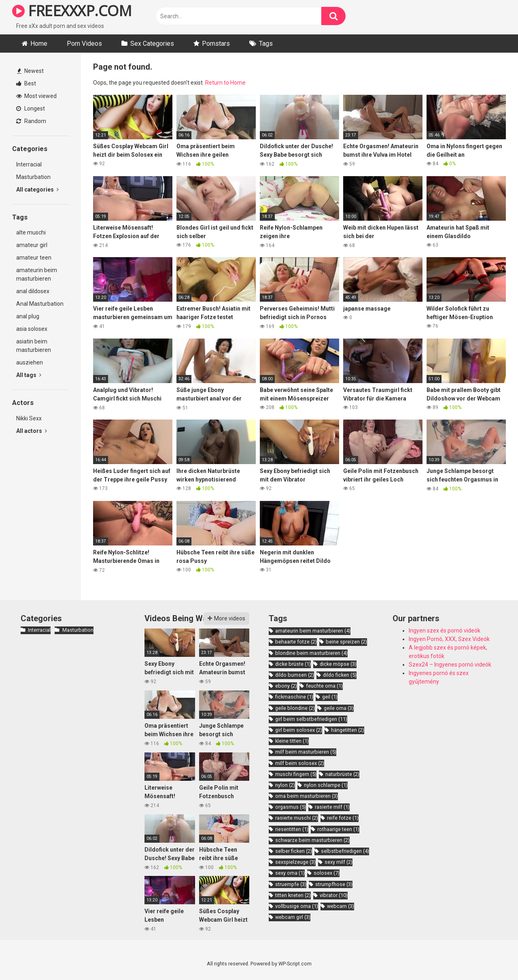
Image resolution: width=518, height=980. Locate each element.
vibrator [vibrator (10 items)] (334, 895)
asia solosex (32, 329)
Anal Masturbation (40, 304)
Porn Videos (84, 44)
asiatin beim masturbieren (34, 346)
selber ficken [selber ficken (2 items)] (294, 851)
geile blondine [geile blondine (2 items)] (295, 708)
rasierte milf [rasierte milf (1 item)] (332, 807)
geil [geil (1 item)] (330, 697)
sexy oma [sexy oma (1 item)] (290, 873)
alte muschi (31, 232)
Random (31, 121)
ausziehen (30, 362)
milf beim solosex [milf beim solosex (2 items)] (300, 763)
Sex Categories (152, 44)
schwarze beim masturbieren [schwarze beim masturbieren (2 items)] (312, 840)
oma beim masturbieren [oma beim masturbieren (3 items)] (307, 796)
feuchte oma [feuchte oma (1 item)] (324, 686)
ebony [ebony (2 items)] (286, 686)
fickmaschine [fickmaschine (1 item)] (294, 697)
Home (39, 44)
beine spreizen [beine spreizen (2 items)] (346, 642)
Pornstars (216, 44)
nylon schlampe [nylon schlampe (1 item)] (326, 785)
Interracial (29, 164)
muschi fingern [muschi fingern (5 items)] (296, 774)
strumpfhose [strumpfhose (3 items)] (334, 884)
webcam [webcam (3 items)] (341, 906)
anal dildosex (33, 291)
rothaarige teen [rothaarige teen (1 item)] (338, 829)
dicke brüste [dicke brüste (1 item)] (293, 664)
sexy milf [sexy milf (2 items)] (339, 862)
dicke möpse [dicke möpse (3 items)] (338, 664)
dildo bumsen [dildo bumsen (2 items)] (295, 675)
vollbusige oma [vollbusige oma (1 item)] (297, 906)
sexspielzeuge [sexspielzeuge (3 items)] (295, 862)
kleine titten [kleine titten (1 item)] (292, 741)
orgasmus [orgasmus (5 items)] (291, 807)
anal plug (28, 316)
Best (26, 83)
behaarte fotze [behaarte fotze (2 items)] (296, 642)
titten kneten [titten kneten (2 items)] (293, 895)
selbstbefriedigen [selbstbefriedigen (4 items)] (345, 851)
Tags (266, 44)
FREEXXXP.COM (72, 11)
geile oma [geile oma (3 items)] (339, 708)
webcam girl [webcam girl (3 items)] (293, 917)
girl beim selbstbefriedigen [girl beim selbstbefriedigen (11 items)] (311, 719)
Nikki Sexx (29, 418)
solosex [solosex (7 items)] (327, 873)
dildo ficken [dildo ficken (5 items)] (340, 675)
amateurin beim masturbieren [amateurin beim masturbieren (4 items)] (313, 631)
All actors (32, 431)
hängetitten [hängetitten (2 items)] (348, 730)
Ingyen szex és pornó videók (445, 631)
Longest (31, 109)
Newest (30, 71)
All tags (29, 375)
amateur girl (32, 245)
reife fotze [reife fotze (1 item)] (343, 818)
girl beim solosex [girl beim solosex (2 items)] (299, 730)
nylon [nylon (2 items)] (285, 785)
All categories (37, 190)
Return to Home (225, 83)
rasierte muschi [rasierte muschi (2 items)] (297, 818)
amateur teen (34, 258)
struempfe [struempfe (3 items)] (291, 884)
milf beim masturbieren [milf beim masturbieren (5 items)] (306, 752)
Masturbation (33, 177)
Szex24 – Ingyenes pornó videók (450, 665)
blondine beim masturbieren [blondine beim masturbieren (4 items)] (311, 653)
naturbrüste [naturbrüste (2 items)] (342, 774)
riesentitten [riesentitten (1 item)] (292, 829)
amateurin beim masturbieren (37, 274)
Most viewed (36, 96)
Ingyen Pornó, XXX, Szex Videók (449, 639)
